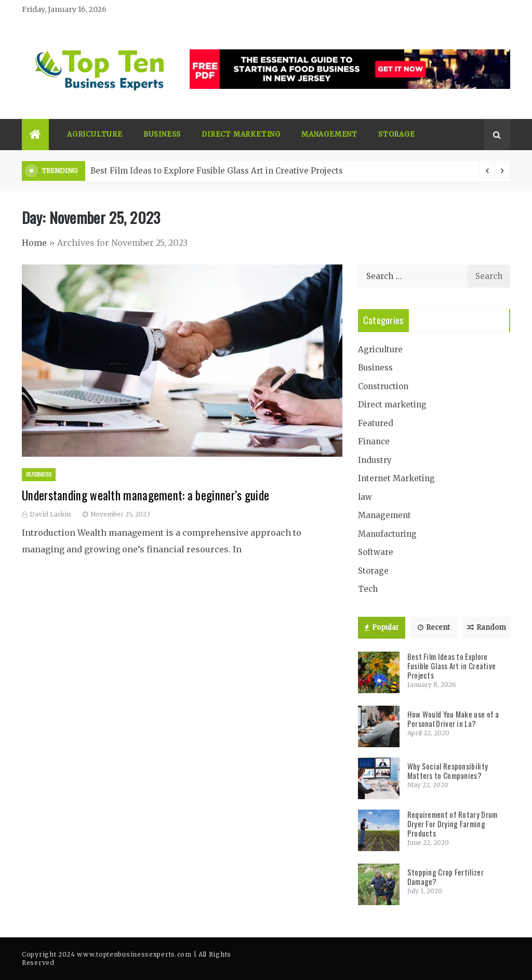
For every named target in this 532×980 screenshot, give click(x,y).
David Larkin (50, 514)
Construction (383, 386)
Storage (397, 134)
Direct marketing (241, 134)
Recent (434, 627)
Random (487, 627)
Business (162, 134)
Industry (375, 460)
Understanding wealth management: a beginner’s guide (145, 495)
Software (376, 552)
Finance (374, 441)
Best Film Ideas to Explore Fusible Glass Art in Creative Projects (217, 171)
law (365, 497)
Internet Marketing (396, 478)
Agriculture (95, 134)
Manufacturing (387, 534)
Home (34, 243)
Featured (376, 423)
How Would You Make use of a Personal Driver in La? (453, 719)
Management (329, 134)
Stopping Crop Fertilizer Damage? (445, 877)
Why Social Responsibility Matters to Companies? (448, 771)
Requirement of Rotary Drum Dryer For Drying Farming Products (453, 824)
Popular (382, 627)
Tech (368, 589)
